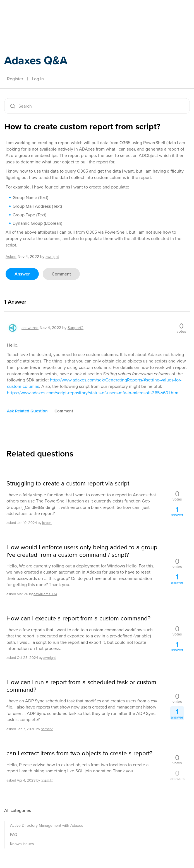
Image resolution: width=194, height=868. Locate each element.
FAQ (14, 835)
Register (15, 79)
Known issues (22, 844)
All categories (18, 810)
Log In (38, 79)
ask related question (27, 411)
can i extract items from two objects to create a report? (79, 753)
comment (61, 274)
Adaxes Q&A (36, 60)
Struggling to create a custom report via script (68, 483)
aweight (50, 658)
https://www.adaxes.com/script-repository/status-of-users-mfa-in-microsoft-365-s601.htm (93, 393)
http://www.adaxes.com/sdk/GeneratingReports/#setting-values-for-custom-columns (94, 383)
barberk (47, 729)
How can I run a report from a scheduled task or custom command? (81, 686)
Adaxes (30, 16)
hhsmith (47, 780)
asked (11, 257)
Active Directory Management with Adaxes (47, 825)
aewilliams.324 (45, 594)
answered (30, 328)
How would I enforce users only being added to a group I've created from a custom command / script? (82, 551)
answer (22, 274)
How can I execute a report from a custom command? (78, 618)
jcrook (47, 523)
